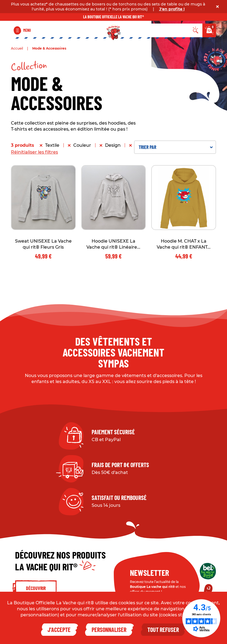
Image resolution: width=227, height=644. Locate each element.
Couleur (82, 145)
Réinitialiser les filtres (34, 152)
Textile (52, 145)
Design (113, 145)
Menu (27, 30)
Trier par (176, 147)
